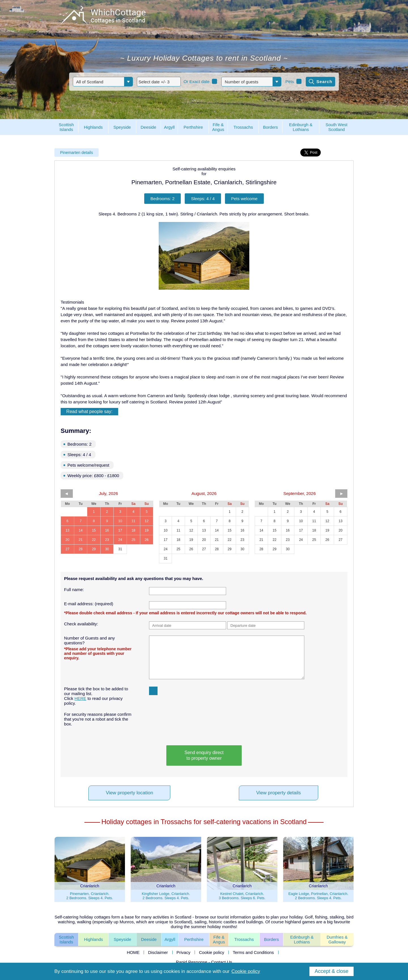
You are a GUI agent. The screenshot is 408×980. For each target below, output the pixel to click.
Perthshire (194, 939)
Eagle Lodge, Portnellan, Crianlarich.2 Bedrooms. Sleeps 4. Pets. (318, 896)
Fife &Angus (219, 939)
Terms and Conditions (253, 952)
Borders (272, 939)
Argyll (170, 939)
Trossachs (244, 939)
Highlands (94, 939)
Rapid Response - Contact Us (204, 962)
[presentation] (182, 720)
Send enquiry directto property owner (204, 755)
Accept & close (331, 971)
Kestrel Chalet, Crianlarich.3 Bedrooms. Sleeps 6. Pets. (242, 896)
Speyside (122, 939)
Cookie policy (212, 952)
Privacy (183, 952)
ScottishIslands (66, 939)
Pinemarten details (76, 153)
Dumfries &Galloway (337, 939)
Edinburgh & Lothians (302, 939)
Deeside (149, 939)
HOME (133, 952)
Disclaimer (158, 952)
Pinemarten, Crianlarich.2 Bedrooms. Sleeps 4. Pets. (90, 896)
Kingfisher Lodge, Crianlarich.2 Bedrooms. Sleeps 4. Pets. (166, 896)
